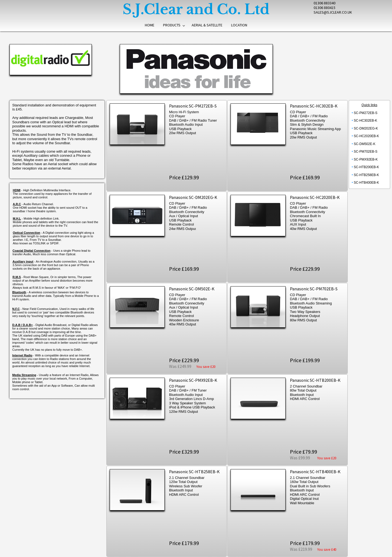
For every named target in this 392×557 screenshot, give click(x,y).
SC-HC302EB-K (366, 121)
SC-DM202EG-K (366, 128)
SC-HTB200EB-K (367, 167)
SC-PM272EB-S (366, 113)
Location (239, 25)
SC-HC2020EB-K (367, 136)
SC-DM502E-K (365, 144)
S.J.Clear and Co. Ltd (196, 9)
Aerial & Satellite (207, 25)
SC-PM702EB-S (366, 152)
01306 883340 (324, 3)
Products (172, 25)
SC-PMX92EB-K (366, 159)
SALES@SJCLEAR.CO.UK (333, 12)
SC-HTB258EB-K (367, 175)
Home (150, 25)
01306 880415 (324, 8)
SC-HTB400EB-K (367, 183)
